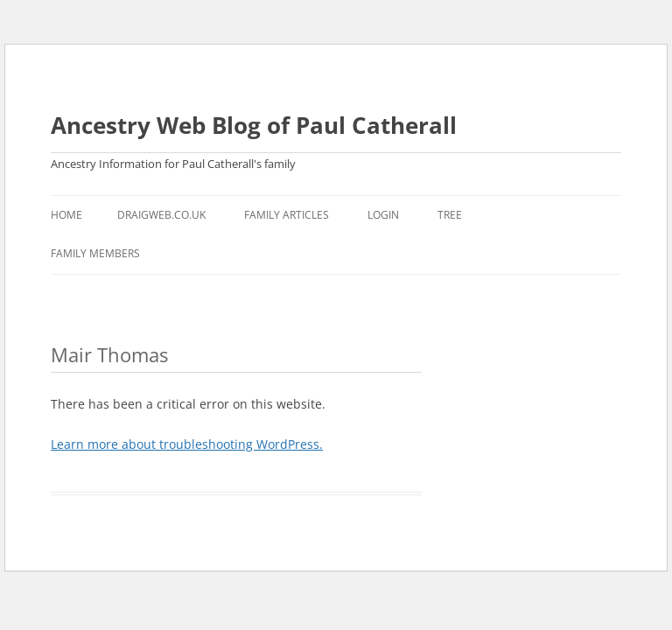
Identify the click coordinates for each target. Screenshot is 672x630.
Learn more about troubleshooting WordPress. (187, 444)
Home (66, 215)
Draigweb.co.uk (161, 215)
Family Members (95, 253)
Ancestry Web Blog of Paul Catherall (254, 125)
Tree (450, 215)
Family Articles (287, 215)
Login (383, 215)
